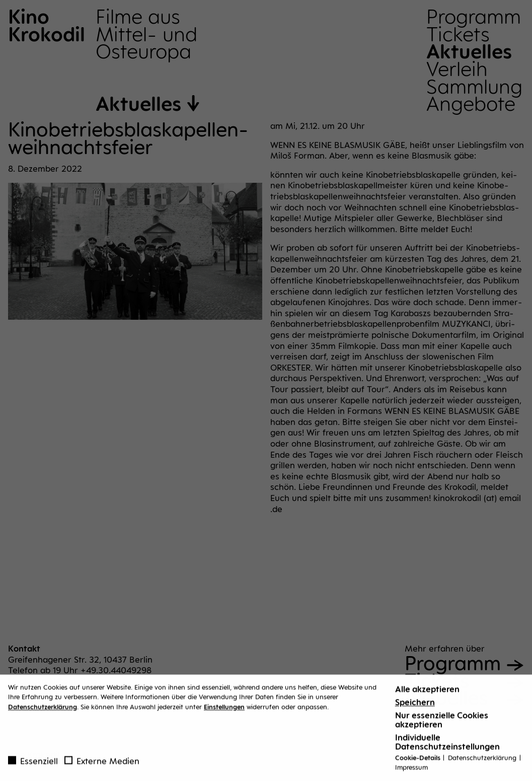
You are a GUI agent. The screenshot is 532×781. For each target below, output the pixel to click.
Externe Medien (102, 764)
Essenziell (33, 764)
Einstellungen (224, 709)
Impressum (411, 770)
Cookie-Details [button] (419, 760)
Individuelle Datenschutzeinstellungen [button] (447, 745)
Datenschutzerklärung (43, 709)
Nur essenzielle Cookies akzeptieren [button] (442, 723)
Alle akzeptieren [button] (427, 692)
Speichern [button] (415, 705)
